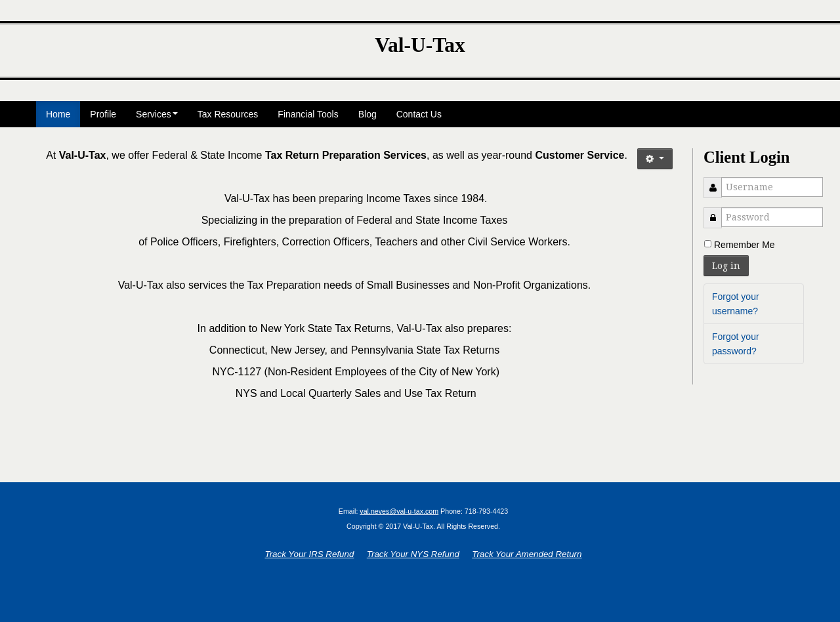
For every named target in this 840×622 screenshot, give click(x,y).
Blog (367, 114)
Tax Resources (228, 114)
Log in (726, 266)
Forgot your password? (736, 344)
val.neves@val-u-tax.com (399, 511)
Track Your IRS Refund (310, 554)
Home (58, 114)
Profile (103, 114)
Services (157, 114)
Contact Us (419, 114)
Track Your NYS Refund (413, 554)
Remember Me (745, 245)
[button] (655, 159)
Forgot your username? (736, 304)
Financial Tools (308, 114)
